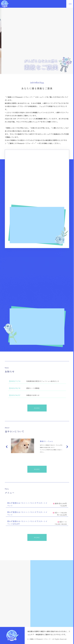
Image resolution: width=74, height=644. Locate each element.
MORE (37, 408)
